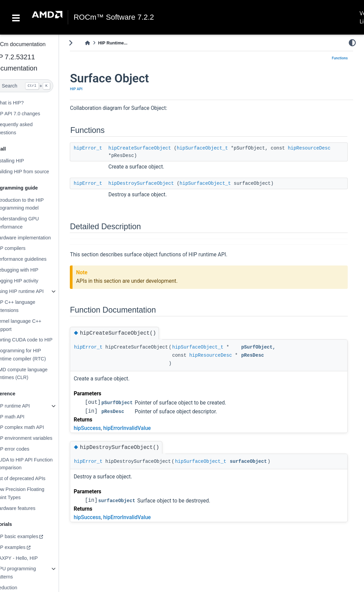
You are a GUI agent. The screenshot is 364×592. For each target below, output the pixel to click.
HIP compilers (24, 248)
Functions (340, 58)
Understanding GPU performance (31, 223)
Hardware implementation (37, 238)
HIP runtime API (26, 406)
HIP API (90, 89)
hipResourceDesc (143, 156)
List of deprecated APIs (34, 478)
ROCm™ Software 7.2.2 (114, 17)
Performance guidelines (34, 259)
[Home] (101, 43)
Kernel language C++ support (32, 325)
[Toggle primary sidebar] (85, 43)
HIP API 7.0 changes (31, 114)
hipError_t (102, 148)
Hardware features (29, 508)
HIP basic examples (30, 536)
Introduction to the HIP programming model (33, 204)
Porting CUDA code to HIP (37, 340)
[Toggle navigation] (16, 17)
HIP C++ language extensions (29, 306)
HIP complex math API (33, 427)
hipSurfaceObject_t (216, 148)
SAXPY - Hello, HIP (30, 558)
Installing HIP (23, 161)
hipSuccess (101, 428)
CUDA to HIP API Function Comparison (37, 464)
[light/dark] (352, 43)
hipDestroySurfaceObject (155, 183)
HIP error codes (26, 449)
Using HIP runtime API (33, 291)
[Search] (36, 86)
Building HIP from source (36, 172)
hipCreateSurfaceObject (153, 148)
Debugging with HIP (30, 270)
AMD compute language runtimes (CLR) (35, 374)
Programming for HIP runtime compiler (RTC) (34, 355)
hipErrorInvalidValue (141, 428)
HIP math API (23, 417)
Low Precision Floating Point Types (33, 493)
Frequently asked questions (27, 129)
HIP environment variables (37, 438)
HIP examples (24, 547)
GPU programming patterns (29, 573)
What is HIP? (23, 103)
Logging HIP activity (30, 281)
